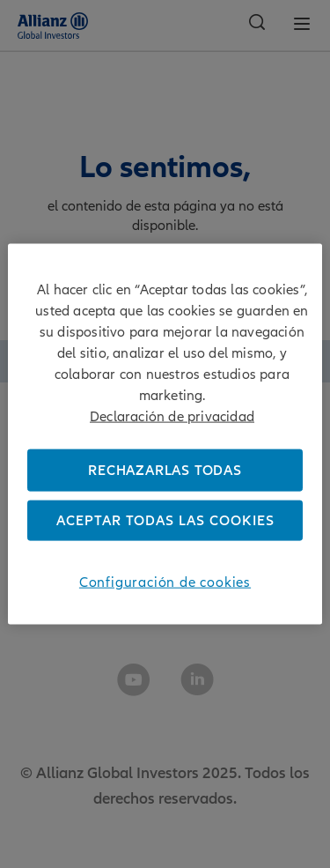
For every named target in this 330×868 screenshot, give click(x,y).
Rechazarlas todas (165, 470)
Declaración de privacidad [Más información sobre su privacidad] (172, 416)
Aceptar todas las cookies (165, 521)
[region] (165, 434)
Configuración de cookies (165, 582)
